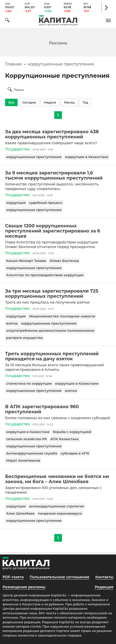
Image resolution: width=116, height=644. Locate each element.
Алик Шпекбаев (20, 513)
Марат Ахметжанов (23, 460)
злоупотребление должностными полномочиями (50, 330)
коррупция (16, 203)
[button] (108, 20)
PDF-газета (13, 577)
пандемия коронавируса (60, 513)
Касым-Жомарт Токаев (26, 261)
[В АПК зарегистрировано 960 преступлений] (58, 409)
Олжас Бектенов (64, 261)
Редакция (104, 587)
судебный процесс (46, 203)
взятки (71, 391)
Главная (14, 64)
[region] (58, 43)
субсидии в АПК (75, 453)
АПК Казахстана (64, 439)
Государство (17, 149)
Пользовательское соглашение (60, 577)
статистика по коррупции (29, 383)
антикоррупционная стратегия (57, 506)
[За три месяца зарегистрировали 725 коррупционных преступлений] (58, 294)
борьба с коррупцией (72, 432)
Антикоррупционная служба (32, 453)
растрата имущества (24, 338)
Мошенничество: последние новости (62, 316)
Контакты (104, 577)
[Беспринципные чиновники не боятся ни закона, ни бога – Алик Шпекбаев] (58, 479)
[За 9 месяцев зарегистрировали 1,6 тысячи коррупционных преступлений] (58, 175)
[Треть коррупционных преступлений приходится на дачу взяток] (58, 356)
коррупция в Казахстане (86, 157)
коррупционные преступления (34, 157)
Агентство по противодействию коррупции (45, 275)
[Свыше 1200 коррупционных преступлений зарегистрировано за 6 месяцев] (58, 231)
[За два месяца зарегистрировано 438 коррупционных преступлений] (58, 134)
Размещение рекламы (24, 587)
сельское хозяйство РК (27, 439)
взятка (12, 323)
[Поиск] (7, 21)
